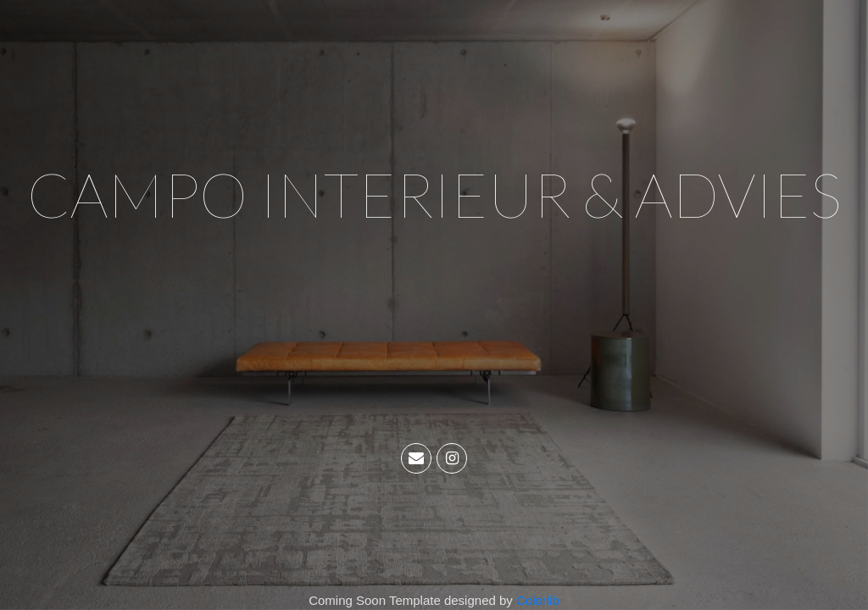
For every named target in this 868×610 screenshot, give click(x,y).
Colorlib (538, 600)
